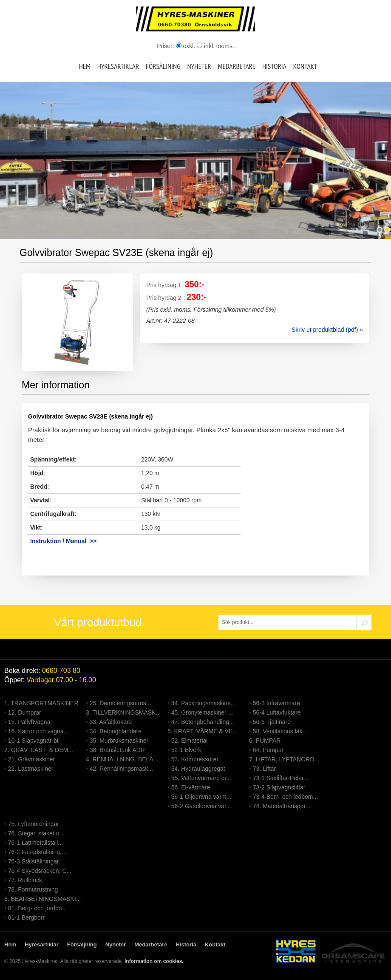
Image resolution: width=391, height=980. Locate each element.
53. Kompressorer (195, 759)
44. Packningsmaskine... (204, 703)
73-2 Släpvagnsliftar (279, 787)
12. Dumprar (25, 712)
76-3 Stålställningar (34, 861)
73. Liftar (264, 769)
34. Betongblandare (116, 731)
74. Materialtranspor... (282, 806)
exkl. (186, 46)
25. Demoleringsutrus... (120, 703)
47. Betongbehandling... (203, 722)
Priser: (166, 46)
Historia (274, 66)
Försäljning (163, 66)
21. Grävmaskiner (31, 759)
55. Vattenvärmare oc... (202, 778)
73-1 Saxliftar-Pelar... (281, 778)
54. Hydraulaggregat (198, 769)
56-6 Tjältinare (272, 722)
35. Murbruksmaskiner (119, 741)
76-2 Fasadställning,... (37, 852)
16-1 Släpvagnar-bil (34, 741)
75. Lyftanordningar (34, 824)
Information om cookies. (154, 961)
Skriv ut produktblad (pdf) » (327, 330)
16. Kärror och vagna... (38, 731)
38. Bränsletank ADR (117, 750)
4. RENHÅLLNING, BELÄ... (122, 759)
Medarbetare (237, 66)
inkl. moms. (215, 46)
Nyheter (199, 66)
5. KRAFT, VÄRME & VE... (203, 731)
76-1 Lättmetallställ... (35, 843)
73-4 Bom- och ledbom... (285, 797)
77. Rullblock (25, 880)
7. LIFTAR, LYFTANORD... (284, 759)
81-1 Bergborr (26, 917)
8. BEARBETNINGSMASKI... (43, 899)
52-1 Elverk (186, 750)
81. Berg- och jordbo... (38, 908)
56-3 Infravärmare (276, 703)
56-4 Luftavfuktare (277, 712)
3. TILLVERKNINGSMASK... (123, 712)
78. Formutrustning (33, 889)
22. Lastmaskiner (31, 769)
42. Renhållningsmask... (121, 769)
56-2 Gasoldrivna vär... (201, 806)
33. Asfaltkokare (111, 722)
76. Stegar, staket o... (36, 833)
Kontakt (305, 66)
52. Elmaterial (190, 741)
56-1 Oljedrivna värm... (201, 797)
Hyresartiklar (118, 66)
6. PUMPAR (265, 741)
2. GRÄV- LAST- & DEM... (39, 750)
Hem (85, 66)
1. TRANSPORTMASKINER (41, 703)
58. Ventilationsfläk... (280, 731)
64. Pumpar (268, 750)
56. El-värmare (191, 787)
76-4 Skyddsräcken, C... (40, 871)
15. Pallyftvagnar (30, 722)
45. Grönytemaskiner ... (202, 712)
